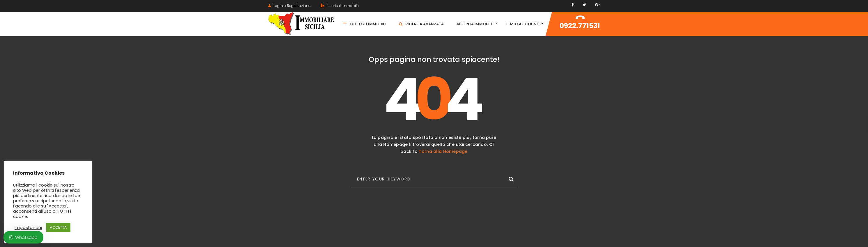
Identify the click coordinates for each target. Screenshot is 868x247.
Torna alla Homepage (443, 151)
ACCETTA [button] (58, 227)
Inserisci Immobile (340, 6)
